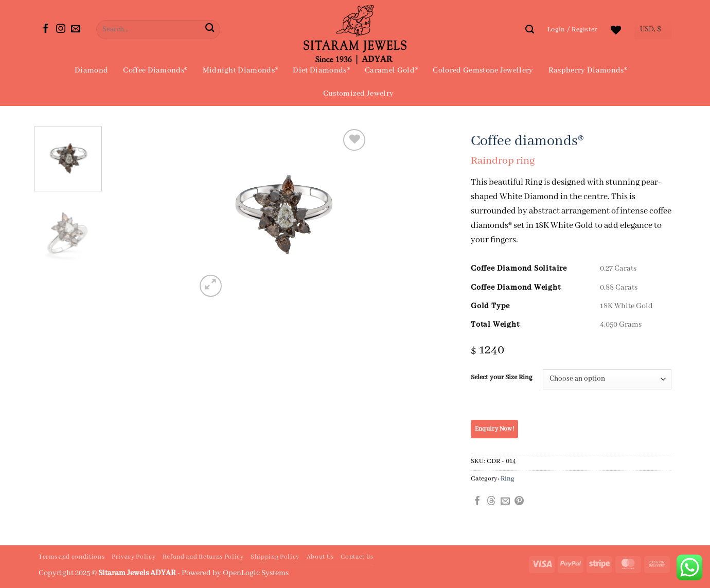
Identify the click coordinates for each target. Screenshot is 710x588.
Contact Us (357, 557)
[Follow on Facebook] (46, 29)
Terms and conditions (72, 557)
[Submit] (210, 30)
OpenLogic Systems (256, 573)
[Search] (530, 29)
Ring (508, 479)
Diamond (91, 70)
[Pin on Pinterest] (519, 502)
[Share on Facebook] (477, 502)
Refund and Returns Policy (203, 557)
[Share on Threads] (491, 502)
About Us (320, 557)
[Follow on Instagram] (61, 29)
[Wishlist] (616, 30)
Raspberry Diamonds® (588, 70)
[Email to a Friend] (505, 502)
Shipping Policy (275, 557)
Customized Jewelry (359, 94)
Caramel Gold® (391, 70)
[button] (572, 30)
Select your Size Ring (502, 378)
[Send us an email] (76, 29)
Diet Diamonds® (321, 70)
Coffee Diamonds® (155, 70)
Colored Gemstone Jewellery (483, 70)
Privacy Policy (134, 557)
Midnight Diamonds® (241, 70)
